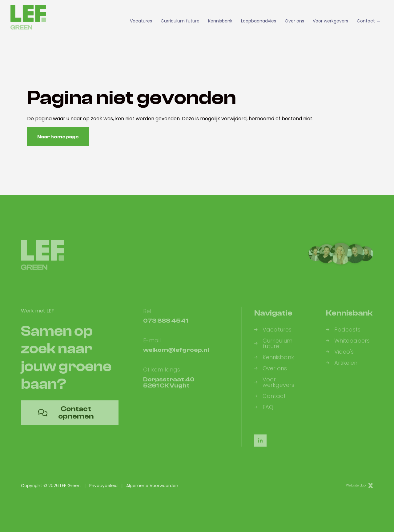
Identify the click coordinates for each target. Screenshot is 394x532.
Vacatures (141, 21)
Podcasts (343, 334)
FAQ (264, 411)
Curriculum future (180, 21)
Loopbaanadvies (259, 21)
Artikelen (342, 367)
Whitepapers (348, 345)
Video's (340, 356)
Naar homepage (58, 137)
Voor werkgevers (330, 21)
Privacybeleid (103, 486)
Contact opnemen (66, 417)
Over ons (294, 21)
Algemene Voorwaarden (152, 486)
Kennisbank (220, 21)
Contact (368, 21)
